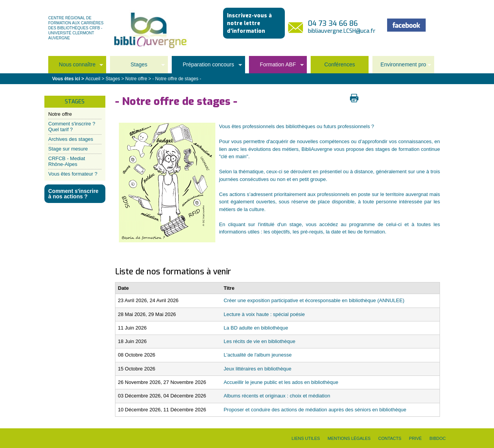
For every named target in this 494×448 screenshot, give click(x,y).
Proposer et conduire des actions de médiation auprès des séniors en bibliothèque (315, 410)
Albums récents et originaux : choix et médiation (277, 396)
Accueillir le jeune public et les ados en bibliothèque (281, 382)
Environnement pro (402, 67)
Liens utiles (305, 438)
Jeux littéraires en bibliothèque (257, 369)
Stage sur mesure (68, 149)
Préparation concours (207, 67)
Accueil (93, 79)
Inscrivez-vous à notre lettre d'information (249, 23)
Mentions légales (349, 438)
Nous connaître (76, 67)
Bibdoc (438, 438)
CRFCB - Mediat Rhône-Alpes (67, 161)
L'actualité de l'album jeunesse (257, 355)
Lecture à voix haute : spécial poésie (264, 314)
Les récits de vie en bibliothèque (259, 341)
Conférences (339, 64)
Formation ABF (276, 67)
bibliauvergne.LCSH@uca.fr (342, 31)
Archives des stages (71, 139)
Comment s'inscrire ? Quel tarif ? (72, 126)
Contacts (390, 438)
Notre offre (60, 114)
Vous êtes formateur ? (73, 174)
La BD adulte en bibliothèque (256, 328)
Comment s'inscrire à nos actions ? (73, 194)
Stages (137, 67)
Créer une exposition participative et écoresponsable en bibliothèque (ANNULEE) (314, 300)
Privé (415, 438)
